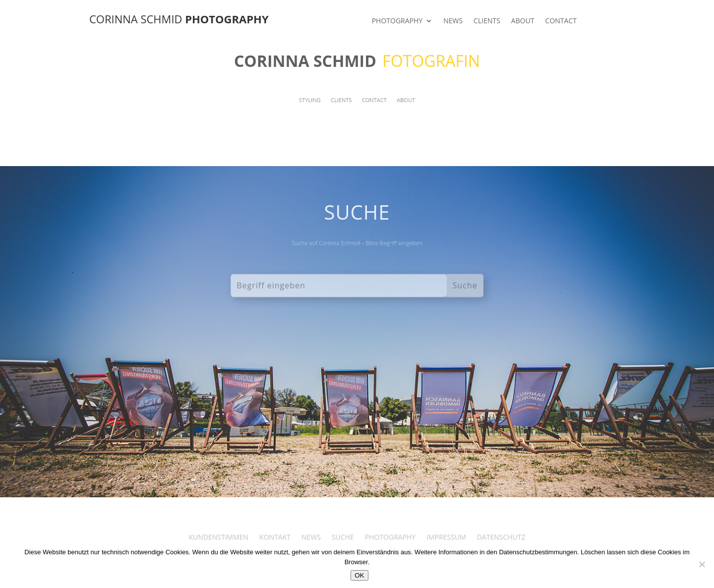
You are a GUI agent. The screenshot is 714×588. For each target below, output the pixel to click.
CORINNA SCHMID (179, 19)
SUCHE (343, 545)
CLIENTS (487, 21)
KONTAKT (275, 545)
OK (359, 575)
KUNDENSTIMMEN (219, 545)
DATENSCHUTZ (501, 545)
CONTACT (561, 21)
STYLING (318, 100)
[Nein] (702, 564)
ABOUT (523, 21)
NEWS (453, 21)
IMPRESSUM (446, 545)
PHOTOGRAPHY (397, 21)
